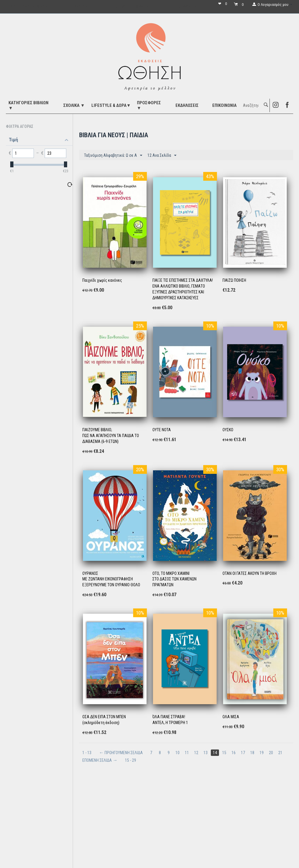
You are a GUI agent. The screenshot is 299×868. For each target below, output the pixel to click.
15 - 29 (131, 760)
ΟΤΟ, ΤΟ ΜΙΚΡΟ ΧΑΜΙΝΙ (171, 573)
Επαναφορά (60, 184)
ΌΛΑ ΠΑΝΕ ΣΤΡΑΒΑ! (169, 717)
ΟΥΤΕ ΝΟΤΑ (162, 430)
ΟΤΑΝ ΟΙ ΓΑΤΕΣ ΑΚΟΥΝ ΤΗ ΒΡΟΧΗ (250, 573)
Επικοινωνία (224, 105)
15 (224, 753)
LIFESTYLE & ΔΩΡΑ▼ (111, 105)
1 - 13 (87, 753)
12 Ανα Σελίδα (162, 156)
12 (196, 753)
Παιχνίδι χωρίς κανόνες (102, 280)
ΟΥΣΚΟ (228, 430)
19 (262, 753)
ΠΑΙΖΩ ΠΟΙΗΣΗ (234, 280)
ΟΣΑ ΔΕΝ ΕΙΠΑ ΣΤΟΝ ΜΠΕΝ (104, 717)
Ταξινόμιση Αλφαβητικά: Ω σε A (113, 156)
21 (280, 753)
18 (252, 753)
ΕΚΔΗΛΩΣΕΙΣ (187, 105)
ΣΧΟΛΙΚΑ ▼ (74, 105)
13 (206, 753)
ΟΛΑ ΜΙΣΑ (231, 717)
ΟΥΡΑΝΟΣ (90, 573)
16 (234, 753)
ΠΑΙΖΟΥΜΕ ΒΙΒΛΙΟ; (97, 430)
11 (187, 753)
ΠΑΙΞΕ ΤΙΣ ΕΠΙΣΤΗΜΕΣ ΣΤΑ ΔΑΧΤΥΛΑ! (183, 280)
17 (243, 753)
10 (178, 753)
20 (271, 753)
